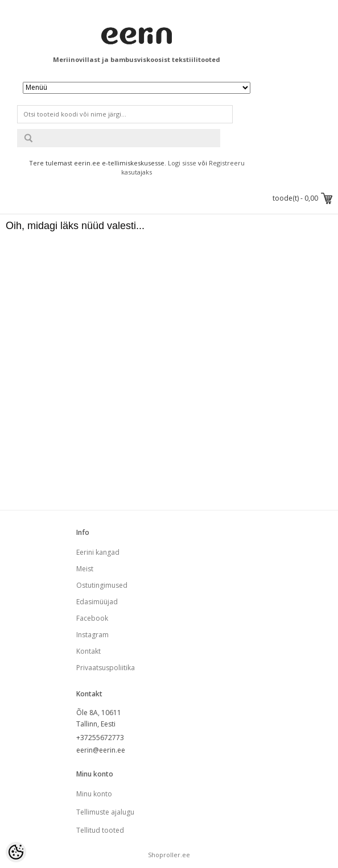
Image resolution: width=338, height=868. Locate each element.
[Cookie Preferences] (16, 852)
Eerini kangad (98, 552)
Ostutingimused (102, 585)
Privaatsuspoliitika (106, 668)
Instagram (92, 635)
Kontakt (88, 651)
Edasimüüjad (97, 602)
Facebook (92, 618)
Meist (85, 569)
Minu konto (94, 794)
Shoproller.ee (169, 855)
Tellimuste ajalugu (105, 812)
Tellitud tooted (100, 830)
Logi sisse (182, 163)
